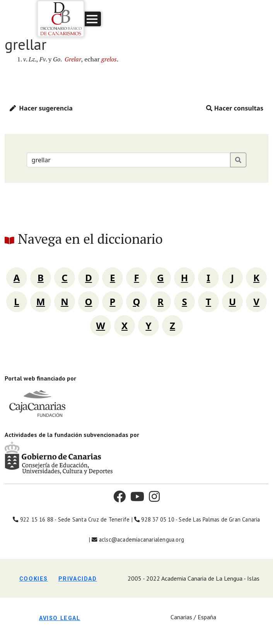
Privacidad (78, 579)
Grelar (73, 59)
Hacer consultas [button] (235, 108)
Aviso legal (60, 618)
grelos (109, 59)
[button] (93, 19)
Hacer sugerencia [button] (41, 108)
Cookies (34, 579)
